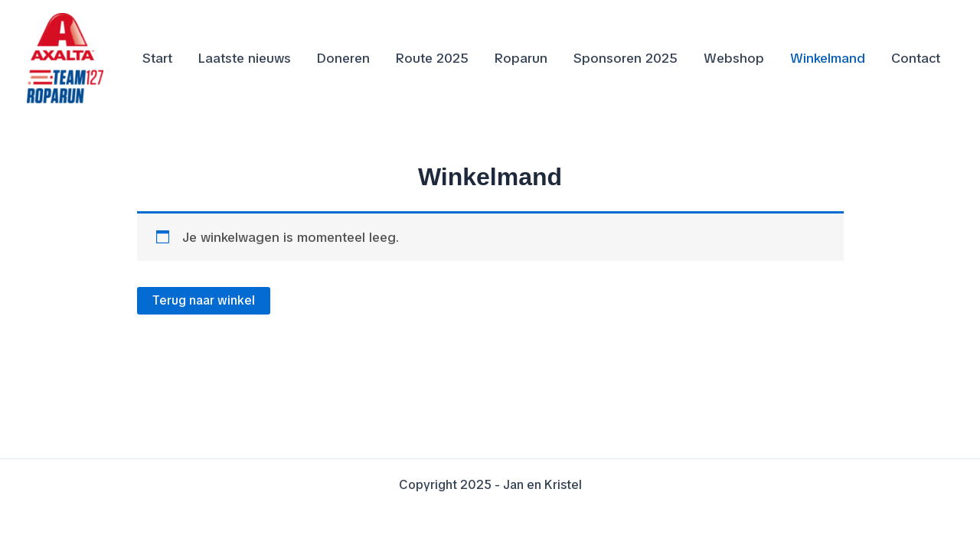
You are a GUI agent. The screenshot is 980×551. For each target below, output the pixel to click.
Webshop (734, 58)
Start (157, 58)
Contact (916, 58)
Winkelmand (828, 58)
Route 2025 (432, 58)
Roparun (521, 58)
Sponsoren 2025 (626, 58)
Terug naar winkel (204, 300)
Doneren (343, 58)
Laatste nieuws (245, 58)
